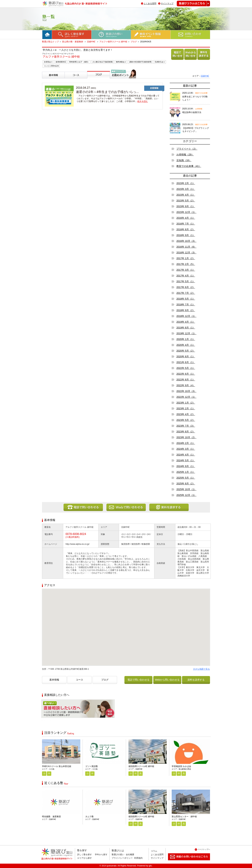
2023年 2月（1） (186, 408)
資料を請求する (203, 60)
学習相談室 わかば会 (181, 766)
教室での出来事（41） (189, 166)
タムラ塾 (89, 817)
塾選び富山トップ (50, 42)
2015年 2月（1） (186, 183)
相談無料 (47, 720)
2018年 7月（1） (186, 304)
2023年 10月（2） (186, 437)
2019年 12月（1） (186, 333)
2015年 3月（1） (186, 189)
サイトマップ (167, 3)
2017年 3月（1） (186, 270)
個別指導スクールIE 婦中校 (141, 766)
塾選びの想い (118, 855)
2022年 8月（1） (186, 380)
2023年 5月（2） (186, 420)
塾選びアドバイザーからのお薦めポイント (122, 83)
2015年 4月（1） (186, 195)
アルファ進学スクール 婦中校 (113, 42)
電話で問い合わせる (177, 60)
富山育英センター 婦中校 (184, 817)
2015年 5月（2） (186, 201)
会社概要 (130, 855)
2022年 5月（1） (186, 368)
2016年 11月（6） (186, 247)
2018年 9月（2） (186, 310)
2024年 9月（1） (186, 466)
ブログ (134, 42)
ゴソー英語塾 (92, 766)
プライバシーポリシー (122, 858)
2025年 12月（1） (186, 495)
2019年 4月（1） (186, 322)
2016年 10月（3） (186, 241)
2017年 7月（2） (186, 293)
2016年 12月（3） (186, 253)
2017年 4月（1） (186, 276)
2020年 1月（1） (186, 339)
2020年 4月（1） (186, 345)
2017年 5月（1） (186, 281)
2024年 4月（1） (186, 455)
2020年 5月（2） (186, 351)
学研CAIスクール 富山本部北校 (57, 766)
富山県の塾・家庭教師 (73, 42)
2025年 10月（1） (186, 489)
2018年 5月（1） (186, 299)
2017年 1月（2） (186, 258)
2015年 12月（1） (186, 212)
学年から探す (101, 855)
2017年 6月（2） (186, 287)
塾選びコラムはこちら (191, 6)
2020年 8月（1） (186, 356)
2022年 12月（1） (186, 397)
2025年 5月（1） (186, 478)
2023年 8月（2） (186, 432)
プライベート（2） (187, 149)
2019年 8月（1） (186, 328)
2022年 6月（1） (186, 374)
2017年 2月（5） (186, 264)
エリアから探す (85, 858)
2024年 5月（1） (186, 460)
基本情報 (48, 80)
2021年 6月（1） (186, 362)
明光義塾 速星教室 (51, 817)
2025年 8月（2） (186, 484)
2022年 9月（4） (186, 385)
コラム (154, 851)
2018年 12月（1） (186, 316)
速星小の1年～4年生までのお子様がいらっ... (107, 92)
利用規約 (138, 858)
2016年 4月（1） (186, 218)
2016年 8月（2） (186, 229)
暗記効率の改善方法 (192, 112)
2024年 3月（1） (186, 449)
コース (69, 80)
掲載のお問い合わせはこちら (186, 862)
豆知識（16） (184, 160)
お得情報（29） (185, 155)
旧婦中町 (91, 42)
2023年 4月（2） (186, 414)
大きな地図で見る (201, 669)
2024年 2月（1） (186, 443)
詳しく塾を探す (85, 855)
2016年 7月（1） (186, 224)
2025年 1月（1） (186, 472)
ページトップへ (204, 849)
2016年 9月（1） (186, 235)
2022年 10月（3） (186, 391)
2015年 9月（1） (186, 206)
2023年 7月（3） (186, 426)
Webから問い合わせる (190, 60)
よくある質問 (150, 3)
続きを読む (143, 101)
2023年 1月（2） (186, 403)
